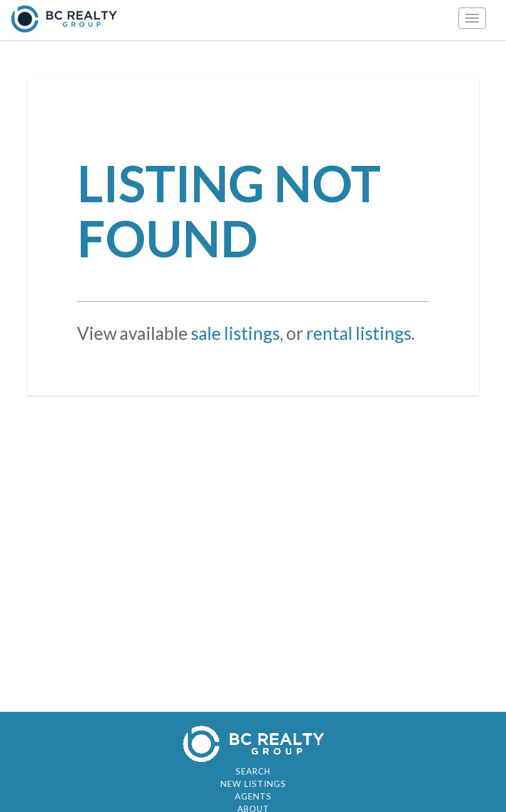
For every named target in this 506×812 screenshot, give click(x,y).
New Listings (253, 784)
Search (253, 771)
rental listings (359, 333)
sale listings (235, 333)
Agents (253, 796)
